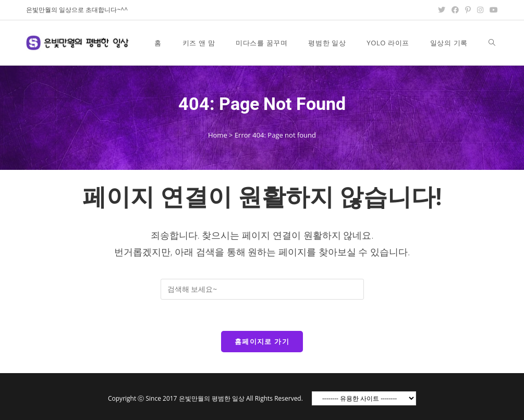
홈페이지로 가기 (262, 341)
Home (218, 135)
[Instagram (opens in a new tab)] (480, 10)
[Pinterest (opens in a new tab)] (468, 10)
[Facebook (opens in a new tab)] (455, 10)
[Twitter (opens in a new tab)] (442, 10)
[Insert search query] (262, 289)
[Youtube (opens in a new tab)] (492, 10)
